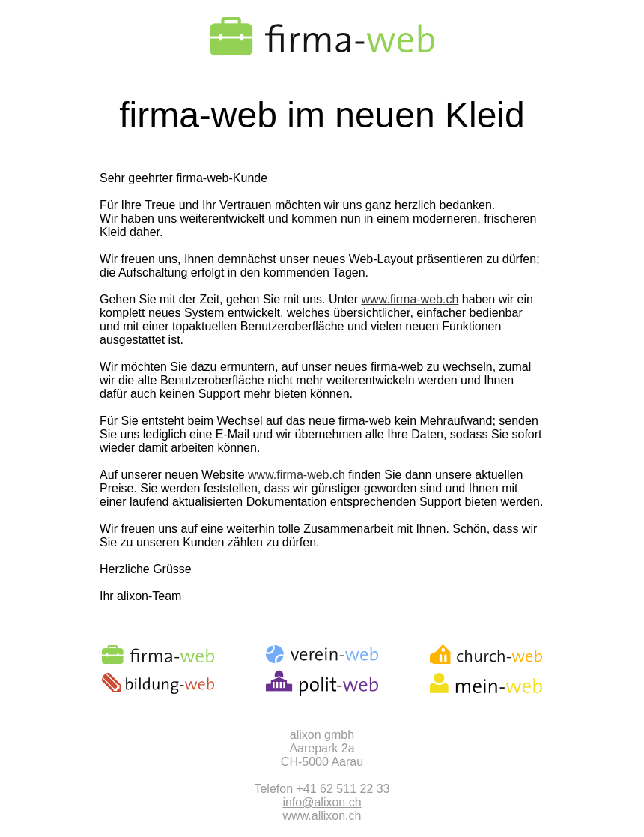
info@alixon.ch (322, 802)
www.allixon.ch (322, 816)
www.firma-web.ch (410, 299)
